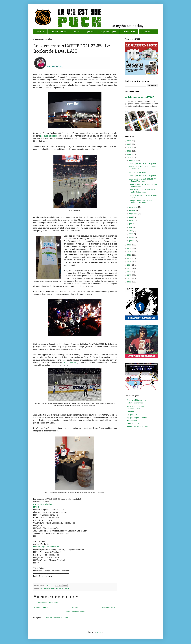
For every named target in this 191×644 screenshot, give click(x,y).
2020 (130, 245)
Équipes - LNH (132, 415)
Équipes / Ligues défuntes (137, 418)
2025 (130, 144)
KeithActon (55, 589)
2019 (130, 248)
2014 (130, 265)
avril (131, 231)
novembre (133, 207)
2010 (130, 278)
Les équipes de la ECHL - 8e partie (142, 164)
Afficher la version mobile (75, 612)
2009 (130, 282)
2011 (130, 275)
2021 (130, 158)
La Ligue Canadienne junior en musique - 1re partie (141, 202)
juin (131, 224)
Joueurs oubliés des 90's (136, 400)
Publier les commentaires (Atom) (56, 618)
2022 (130, 154)
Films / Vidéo (132, 421)
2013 (130, 268)
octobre (132, 210)
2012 (130, 272)
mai (131, 227)
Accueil (75, 607)
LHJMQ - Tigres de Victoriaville (46, 547)
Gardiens (130, 412)
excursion (47, 589)
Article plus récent (41, 607)
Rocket (66, 589)
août (131, 217)
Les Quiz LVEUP (133, 409)
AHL (41, 589)
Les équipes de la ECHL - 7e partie (142, 176)
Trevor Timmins (70, 363)
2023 (130, 151)
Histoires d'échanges (135, 403)
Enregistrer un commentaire (47, 602)
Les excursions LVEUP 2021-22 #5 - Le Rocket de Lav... (143, 191)
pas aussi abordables (49, 136)
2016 (130, 258)
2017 (130, 255)
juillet (132, 220)
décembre (133, 160)
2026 (130, 141)
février (132, 237)
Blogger (99, 632)
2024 (130, 147)
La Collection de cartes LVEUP (139, 97)
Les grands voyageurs (135, 406)
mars (132, 234)
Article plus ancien (109, 607)
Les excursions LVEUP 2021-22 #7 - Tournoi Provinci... (143, 180)
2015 (130, 262)
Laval (61, 589)
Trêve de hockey (133, 423)
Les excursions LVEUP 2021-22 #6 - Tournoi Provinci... (143, 185)
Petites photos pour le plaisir (138, 426)
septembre (134, 214)
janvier (132, 241)
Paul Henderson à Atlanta (139, 172)
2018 (130, 252)
